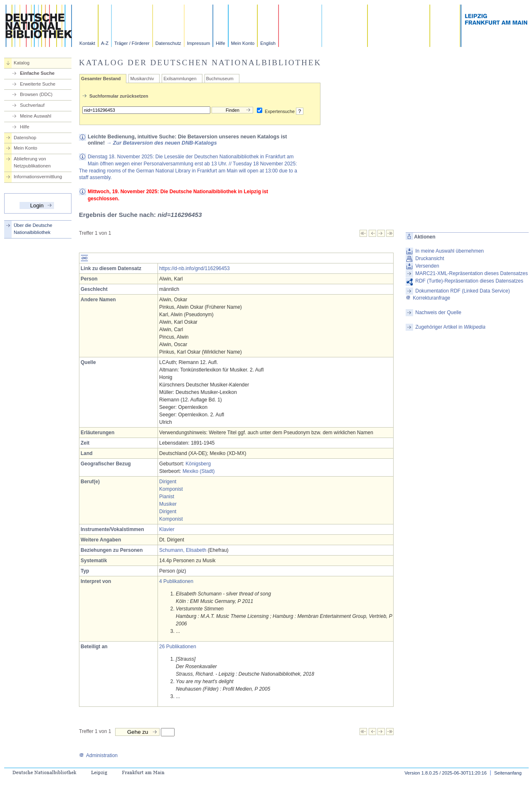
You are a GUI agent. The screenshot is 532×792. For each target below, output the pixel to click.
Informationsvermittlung (38, 177)
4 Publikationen (176, 581)
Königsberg (198, 464)
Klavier (167, 529)
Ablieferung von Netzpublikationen (32, 162)
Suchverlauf (32, 105)
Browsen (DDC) (36, 94)
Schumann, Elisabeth (183, 550)
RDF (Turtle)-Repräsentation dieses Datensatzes (469, 281)
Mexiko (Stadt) (198, 471)
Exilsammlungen (180, 79)
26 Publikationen (178, 647)
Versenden (427, 266)
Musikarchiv (142, 79)
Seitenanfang (508, 773)
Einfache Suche (37, 73)
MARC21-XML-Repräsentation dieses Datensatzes (472, 273)
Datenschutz (168, 43)
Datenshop (25, 138)
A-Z (105, 43)
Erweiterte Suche (38, 84)
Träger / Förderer (132, 43)
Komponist (171, 489)
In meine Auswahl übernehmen (449, 251)
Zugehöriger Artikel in (450, 327)
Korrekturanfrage (428, 298)
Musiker (168, 504)
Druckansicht (430, 258)
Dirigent (168, 482)
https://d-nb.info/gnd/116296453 (194, 268)
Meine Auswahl (36, 116)
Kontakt (87, 43)
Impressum (198, 43)
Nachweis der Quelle (438, 312)
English (268, 43)
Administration (98, 755)
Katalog (22, 63)
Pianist (167, 497)
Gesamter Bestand (101, 79)
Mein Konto (243, 43)
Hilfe (220, 43)
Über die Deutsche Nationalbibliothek (33, 229)
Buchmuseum (220, 79)
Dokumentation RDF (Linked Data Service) (462, 291)
